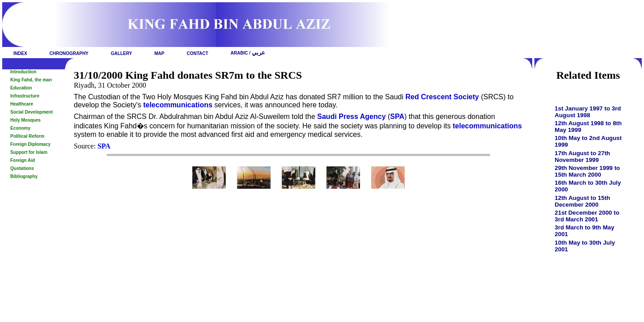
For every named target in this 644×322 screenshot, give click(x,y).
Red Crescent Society (442, 97)
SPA (397, 117)
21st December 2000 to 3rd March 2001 (587, 216)
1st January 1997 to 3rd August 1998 (588, 112)
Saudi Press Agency (351, 117)
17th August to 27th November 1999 (582, 157)
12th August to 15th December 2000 (582, 201)
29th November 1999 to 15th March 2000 (587, 171)
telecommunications (178, 105)
